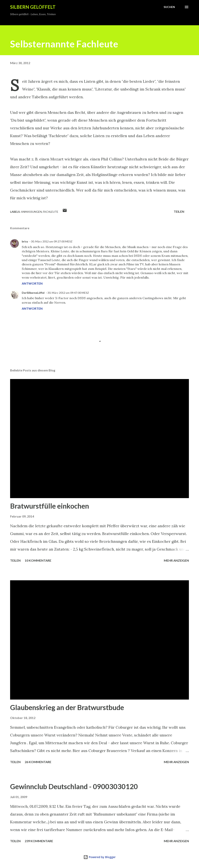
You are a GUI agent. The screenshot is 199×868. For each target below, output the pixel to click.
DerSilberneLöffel (33, 293)
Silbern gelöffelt (33, 7)
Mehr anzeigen (176, 560)
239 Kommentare (39, 841)
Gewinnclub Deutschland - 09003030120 (74, 786)
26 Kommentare (38, 762)
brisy (25, 241)
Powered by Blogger (99, 857)
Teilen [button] (179, 211)
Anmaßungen (31, 212)
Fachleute (51, 212)
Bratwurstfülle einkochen (50, 506)
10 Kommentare (38, 560)
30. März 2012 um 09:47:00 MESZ (68, 293)
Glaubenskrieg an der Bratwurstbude (67, 707)
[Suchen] (169, 7)
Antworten (32, 283)
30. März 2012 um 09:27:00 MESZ (52, 241)
